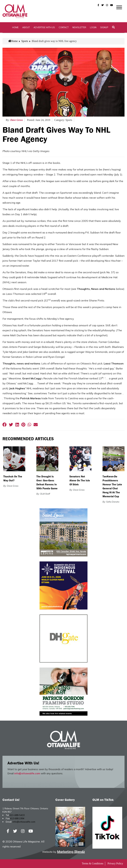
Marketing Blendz (71, 852)
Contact (64, 27)
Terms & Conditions (93, 863)
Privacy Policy (115, 863)
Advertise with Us (44, 27)
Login (93, 27)
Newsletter (79, 27)
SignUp (104, 27)
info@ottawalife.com (27, 773)
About (26, 27)
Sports (25, 41)
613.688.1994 (17, 818)
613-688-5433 (17, 815)
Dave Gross (17, 120)
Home (15, 27)
